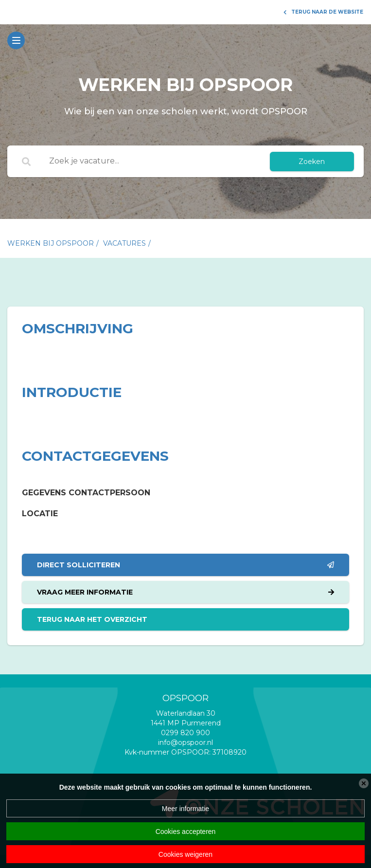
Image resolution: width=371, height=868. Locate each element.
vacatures (124, 243)
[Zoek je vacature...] (150, 162)
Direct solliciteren (185, 565)
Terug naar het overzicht (92, 619)
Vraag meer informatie (185, 592)
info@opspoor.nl (185, 742)
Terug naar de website (323, 12)
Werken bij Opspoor (51, 243)
